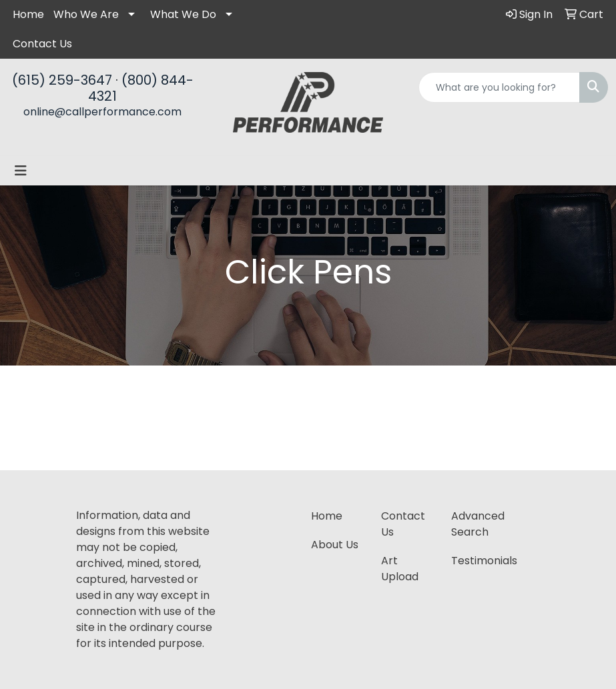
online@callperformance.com (102, 112)
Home (28, 14)
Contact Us (42, 44)
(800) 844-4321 (141, 88)
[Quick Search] (499, 87)
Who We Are (86, 14)
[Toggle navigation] (21, 171)
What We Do (183, 14)
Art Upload (400, 569)
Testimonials (478, 561)
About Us (335, 545)
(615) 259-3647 (62, 80)
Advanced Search (478, 524)
